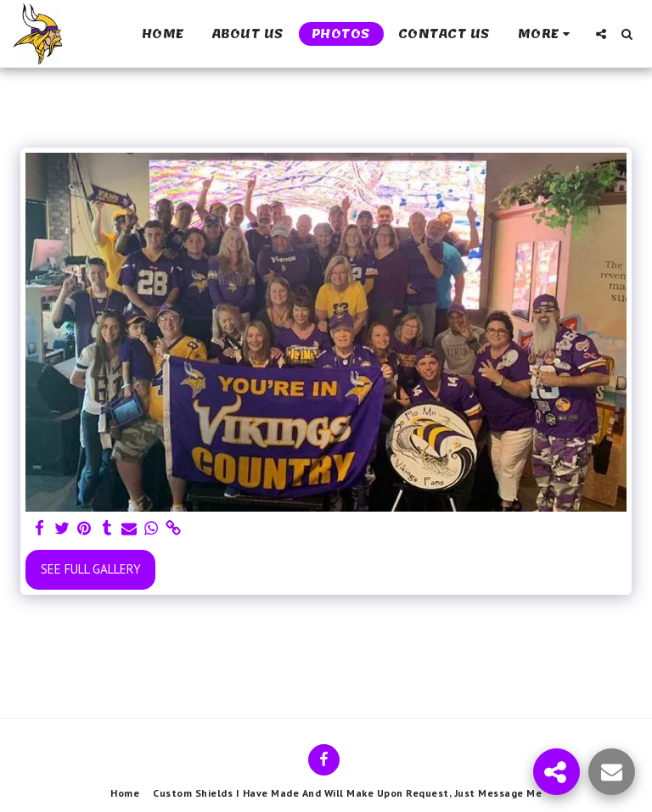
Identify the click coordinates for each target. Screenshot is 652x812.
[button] (601, 34)
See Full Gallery (91, 569)
